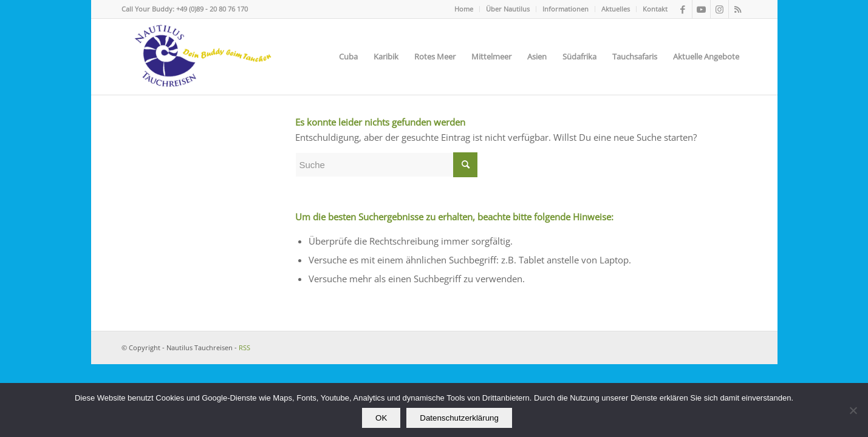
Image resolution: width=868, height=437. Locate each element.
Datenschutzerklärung (459, 418)
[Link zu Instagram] (719, 9)
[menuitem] (464, 9)
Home (464, 9)
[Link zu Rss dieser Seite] (738, 9)
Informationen (566, 9)
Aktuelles (616, 9)
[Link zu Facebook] (683, 9)
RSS (244, 347)
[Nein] (853, 410)
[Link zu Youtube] (701, 9)
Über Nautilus (508, 9)
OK (381, 418)
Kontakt (655, 9)
